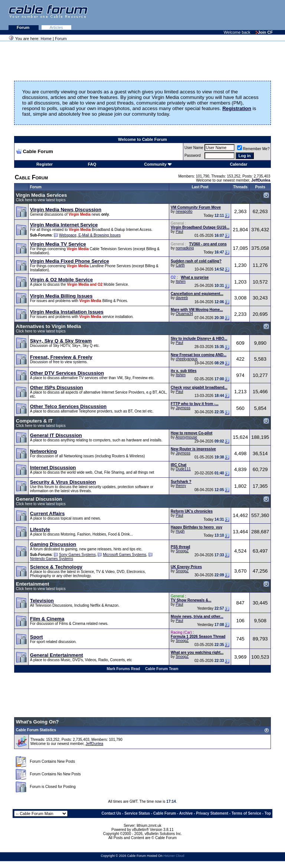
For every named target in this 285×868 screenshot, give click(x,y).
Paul (179, 231)
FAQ (92, 164)
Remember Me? (253, 149)
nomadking (185, 248)
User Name (194, 148)
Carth (180, 265)
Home (46, 39)
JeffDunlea (95, 744)
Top (268, 813)
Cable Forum (165, 813)
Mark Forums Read (123, 669)
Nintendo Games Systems (52, 559)
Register (45, 164)
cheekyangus (186, 359)
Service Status (137, 813)
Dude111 (183, 469)
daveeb (182, 298)
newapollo (184, 211)
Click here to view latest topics (41, 200)
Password (193, 155)
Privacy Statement (212, 813)
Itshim (181, 281)
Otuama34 (184, 314)
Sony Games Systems (77, 555)
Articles (56, 27)
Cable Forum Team (162, 669)
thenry (181, 486)
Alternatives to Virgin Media (48, 326)
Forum (24, 27)
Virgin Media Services (42, 195)
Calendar (238, 164)
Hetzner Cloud (174, 856)
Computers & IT (34, 421)
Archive (186, 813)
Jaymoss (183, 408)
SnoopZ (182, 551)
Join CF (264, 32)
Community (158, 164)
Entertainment (33, 584)
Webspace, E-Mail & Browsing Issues (90, 235)
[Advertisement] (194, 15)
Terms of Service (246, 813)
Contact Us (112, 813)
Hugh (180, 531)
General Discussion (39, 499)
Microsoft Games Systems (125, 555)
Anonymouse (186, 437)
